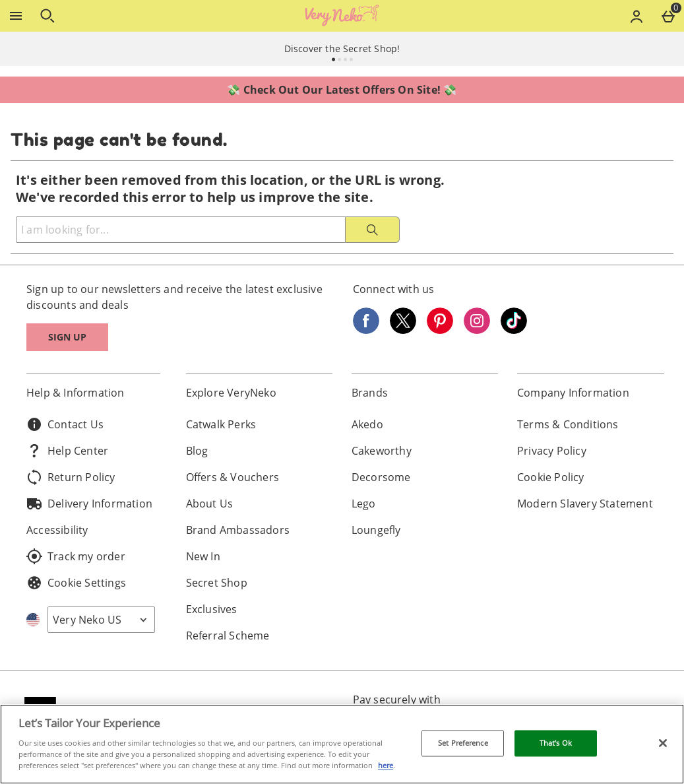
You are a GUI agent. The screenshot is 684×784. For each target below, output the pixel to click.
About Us (210, 504)
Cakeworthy (382, 451)
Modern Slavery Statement (585, 504)
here (386, 765)
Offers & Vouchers (233, 477)
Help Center (67, 451)
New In (203, 556)
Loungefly (376, 530)
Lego (364, 504)
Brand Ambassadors (238, 530)
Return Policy (71, 477)
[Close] (663, 743)
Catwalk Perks (221, 424)
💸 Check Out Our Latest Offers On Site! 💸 (342, 90)
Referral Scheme (228, 636)
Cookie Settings (76, 583)
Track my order (76, 556)
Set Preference (463, 743)
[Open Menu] (16, 16)
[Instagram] (477, 330)
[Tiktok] (514, 330)
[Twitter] (403, 330)
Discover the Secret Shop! (342, 49)
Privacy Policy (552, 451)
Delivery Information (89, 504)
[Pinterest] (440, 330)
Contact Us (65, 424)
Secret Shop (217, 583)
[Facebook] (366, 330)
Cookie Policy (551, 477)
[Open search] (47, 16)
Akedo (367, 424)
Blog (197, 451)
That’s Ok (556, 743)
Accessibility (57, 530)
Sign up (67, 337)
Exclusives (212, 609)
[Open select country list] (101, 620)
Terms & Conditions (568, 424)
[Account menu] (637, 16)
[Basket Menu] (668, 16)
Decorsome (381, 477)
